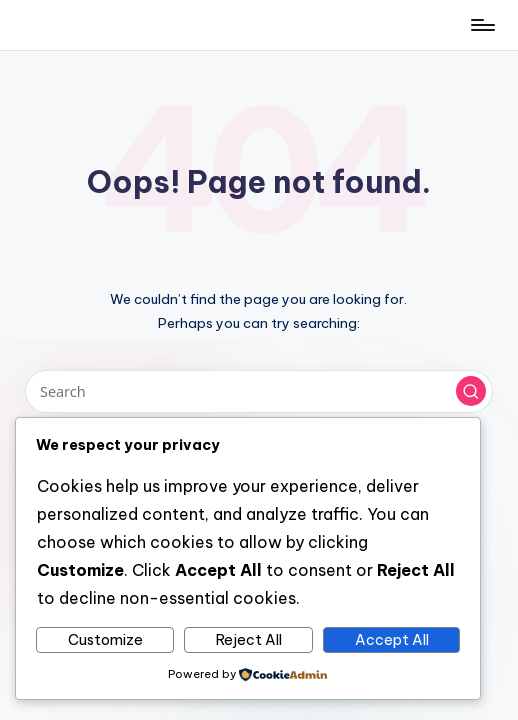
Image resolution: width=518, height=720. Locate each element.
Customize (105, 640)
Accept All (392, 640)
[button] (471, 391)
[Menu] (481, 25)
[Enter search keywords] (258, 391)
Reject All (249, 640)
